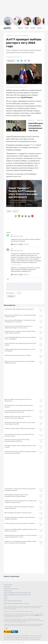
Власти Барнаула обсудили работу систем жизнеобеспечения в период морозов (16, 495)
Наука (9, 211)
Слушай (33, 28)
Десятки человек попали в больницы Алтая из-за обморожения (18, 400)
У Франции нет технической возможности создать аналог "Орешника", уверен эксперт (21, 501)
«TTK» (23, 643)
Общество (40, 120)
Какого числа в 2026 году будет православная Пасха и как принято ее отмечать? (21, 530)
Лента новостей (9, 305)
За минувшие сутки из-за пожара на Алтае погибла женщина (19, 406)
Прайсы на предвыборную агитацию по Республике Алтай (17, 593)
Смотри (39, 28)
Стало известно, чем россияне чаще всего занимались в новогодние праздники (20, 489)
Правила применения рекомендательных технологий (16, 603)
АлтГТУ (15, 211)
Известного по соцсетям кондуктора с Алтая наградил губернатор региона (20, 362)
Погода (6, 597)
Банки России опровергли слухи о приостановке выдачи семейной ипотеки (20, 316)
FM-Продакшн (7, 587)
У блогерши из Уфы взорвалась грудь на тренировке (19, 309)
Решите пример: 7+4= (12, 293)
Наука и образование (21, 36)
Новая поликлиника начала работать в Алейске (18, 355)
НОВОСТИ (9, 36)
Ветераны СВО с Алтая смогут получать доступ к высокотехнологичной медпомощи (18, 417)
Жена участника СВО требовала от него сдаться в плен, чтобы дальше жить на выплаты (20, 321)
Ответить (26, 244)
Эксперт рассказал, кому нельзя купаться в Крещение (20, 523)
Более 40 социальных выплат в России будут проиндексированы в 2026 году (17, 440)
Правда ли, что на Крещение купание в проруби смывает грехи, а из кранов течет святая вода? (21, 542)
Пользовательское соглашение (11, 589)
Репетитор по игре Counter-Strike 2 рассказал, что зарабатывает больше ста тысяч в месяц (18, 327)
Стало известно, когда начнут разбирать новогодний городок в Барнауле (19, 507)
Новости (20, 28)
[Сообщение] (24, 287)
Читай (27, 28)
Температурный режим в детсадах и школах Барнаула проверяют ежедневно (20, 518)
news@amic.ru (37, 615)
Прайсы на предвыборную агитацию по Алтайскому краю (17, 595)
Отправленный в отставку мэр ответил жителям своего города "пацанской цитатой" (20, 332)
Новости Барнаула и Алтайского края (13, 601)
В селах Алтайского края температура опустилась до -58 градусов (20, 344)
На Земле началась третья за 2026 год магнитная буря (20, 428)
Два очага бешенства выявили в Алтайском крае (18, 513)
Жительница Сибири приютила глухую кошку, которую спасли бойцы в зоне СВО (20, 423)
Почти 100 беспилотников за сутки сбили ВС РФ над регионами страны (19, 435)
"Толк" (33, 145)
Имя (8, 279)
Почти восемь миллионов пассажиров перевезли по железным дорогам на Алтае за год (19, 411)
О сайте (6, 599)
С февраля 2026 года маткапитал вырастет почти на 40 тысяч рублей (20, 350)
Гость (12, 234)
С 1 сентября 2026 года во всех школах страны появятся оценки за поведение (20, 338)
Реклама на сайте (8, 591)
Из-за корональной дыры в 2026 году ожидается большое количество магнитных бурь (20, 452)
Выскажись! (11, 61)
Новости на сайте (8, 585)
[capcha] (20, 293)
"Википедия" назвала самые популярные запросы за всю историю (20, 446)
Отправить (11, 296)
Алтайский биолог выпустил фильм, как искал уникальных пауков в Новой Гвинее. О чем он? (21, 536)
